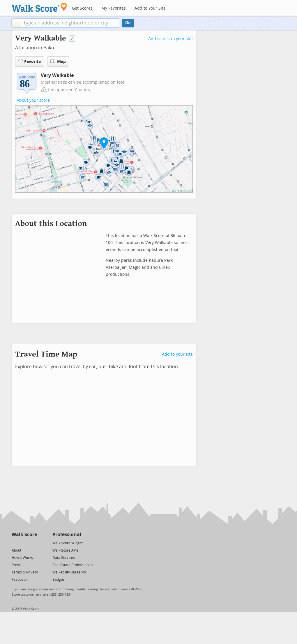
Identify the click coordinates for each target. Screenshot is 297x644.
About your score (33, 100)
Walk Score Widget (68, 543)
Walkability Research (69, 572)
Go (128, 23)
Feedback (19, 580)
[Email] (33, 543)
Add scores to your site (170, 39)
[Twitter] (15, 543)
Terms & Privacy (25, 572)
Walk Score (24, 535)
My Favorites (114, 8)
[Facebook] (24, 543)
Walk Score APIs (65, 550)
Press (16, 565)
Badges (59, 580)
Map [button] (58, 62)
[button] (16, 23)
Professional (67, 535)
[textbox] (70, 23)
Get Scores (82, 8)
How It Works (22, 558)
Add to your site (177, 354)
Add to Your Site (150, 8)
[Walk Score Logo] (39, 7)
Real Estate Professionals (73, 565)
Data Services (64, 558)
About (16, 550)
